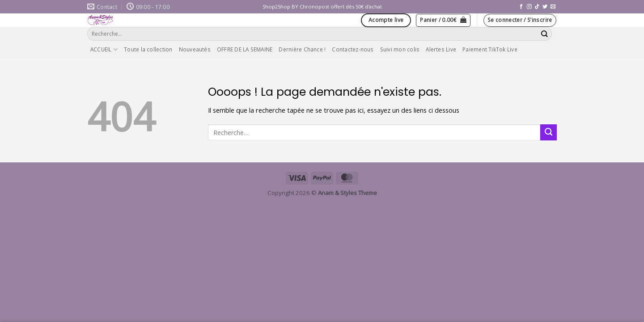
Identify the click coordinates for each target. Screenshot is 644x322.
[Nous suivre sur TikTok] (537, 7)
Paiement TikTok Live (490, 49)
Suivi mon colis (400, 49)
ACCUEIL (104, 49)
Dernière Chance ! (302, 49)
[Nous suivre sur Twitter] (545, 7)
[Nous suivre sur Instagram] (529, 7)
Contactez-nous (353, 49)
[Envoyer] (545, 34)
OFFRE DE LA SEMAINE (245, 49)
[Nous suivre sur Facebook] (521, 7)
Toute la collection (148, 49)
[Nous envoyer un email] (553, 7)
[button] (443, 20)
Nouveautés (195, 49)
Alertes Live (441, 49)
